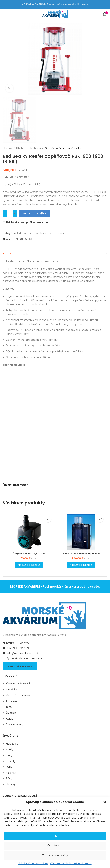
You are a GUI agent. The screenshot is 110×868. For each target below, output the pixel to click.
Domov (7, 148)
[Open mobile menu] (4, 14)
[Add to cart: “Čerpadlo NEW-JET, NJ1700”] (29, 495)
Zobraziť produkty (20, 596)
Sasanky (11, 703)
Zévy (9, 708)
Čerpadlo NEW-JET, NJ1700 (29, 483)
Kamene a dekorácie (19, 614)
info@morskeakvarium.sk (21, 583)
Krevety (11, 691)
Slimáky (11, 714)
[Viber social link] (31, 239)
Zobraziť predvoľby (55, 855)
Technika (35, 148)
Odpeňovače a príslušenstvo (64, 148)
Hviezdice (12, 673)
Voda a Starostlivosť (18, 625)
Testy (9, 637)
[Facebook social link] (13, 239)
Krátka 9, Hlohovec (16, 573)
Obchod (21, 148)
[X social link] (17, 239)
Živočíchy (12, 643)
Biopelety (12, 745)
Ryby (9, 697)
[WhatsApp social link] (26, 239)
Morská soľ (12, 619)
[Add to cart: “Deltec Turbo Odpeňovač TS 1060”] (81, 495)
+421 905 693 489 (16, 578)
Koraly (10, 648)
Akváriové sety (15, 654)
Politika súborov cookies (33, 863)
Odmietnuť (55, 845)
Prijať (55, 836)
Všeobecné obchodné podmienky (71, 863)
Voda (9, 739)
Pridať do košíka (34, 213)
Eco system (13, 733)
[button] (105, 802)
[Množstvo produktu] (10, 214)
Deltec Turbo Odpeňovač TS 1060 (81, 483)
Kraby (9, 685)
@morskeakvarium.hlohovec (23, 588)
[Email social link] (22, 239)
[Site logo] (55, 14)
